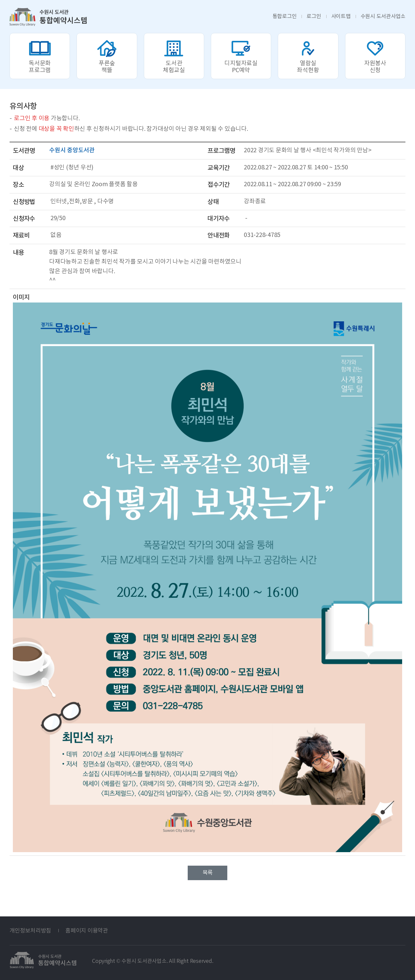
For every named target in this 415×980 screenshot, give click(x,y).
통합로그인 (285, 16)
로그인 (314, 16)
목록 (207, 873)
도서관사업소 (383, 16)
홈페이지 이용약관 (87, 931)
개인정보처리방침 (30, 931)
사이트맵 (341, 16)
